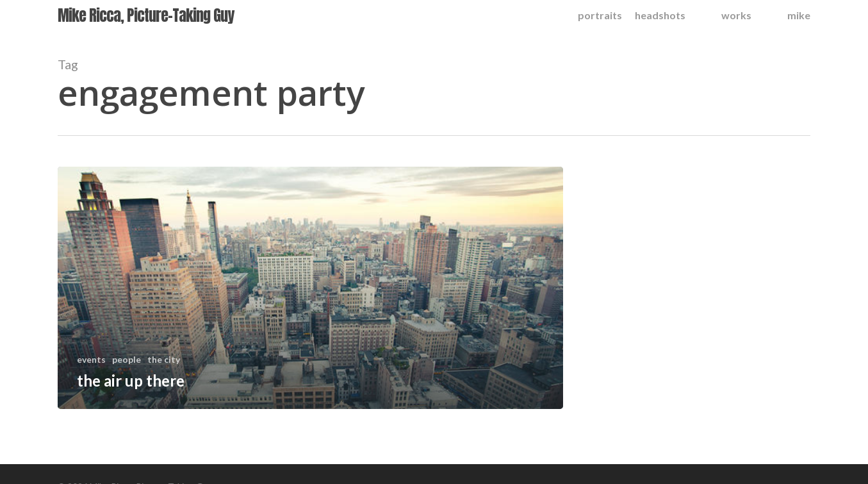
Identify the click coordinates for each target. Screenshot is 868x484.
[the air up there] (310, 288)
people (127, 359)
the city (164, 359)
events (91, 359)
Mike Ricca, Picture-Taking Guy (146, 17)
